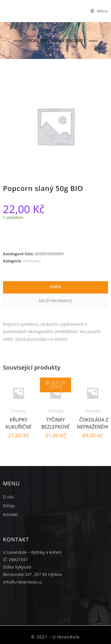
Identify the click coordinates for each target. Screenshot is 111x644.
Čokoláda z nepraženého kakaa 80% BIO (94, 423)
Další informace (56, 301)
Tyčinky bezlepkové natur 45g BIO (56, 423)
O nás (9, 497)
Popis (55, 287)
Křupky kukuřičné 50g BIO (18, 423)
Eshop (9, 506)
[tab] (55, 287)
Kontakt (11, 514)
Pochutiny (32, 261)
